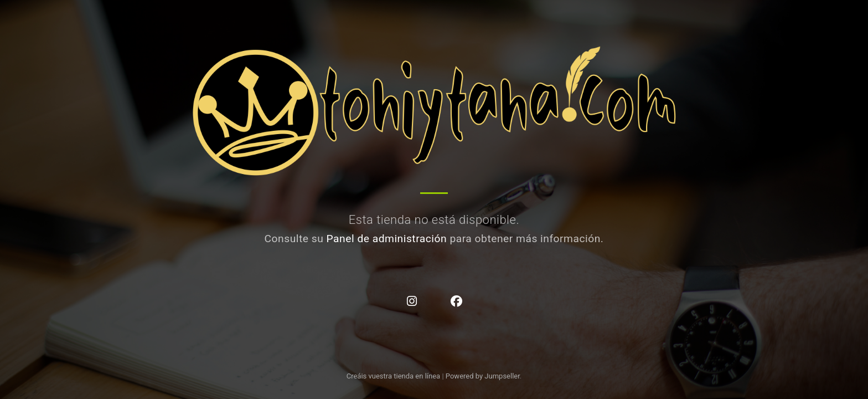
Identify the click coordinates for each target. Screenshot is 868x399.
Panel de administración (387, 239)
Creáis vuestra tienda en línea (394, 376)
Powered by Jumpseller (483, 376)
